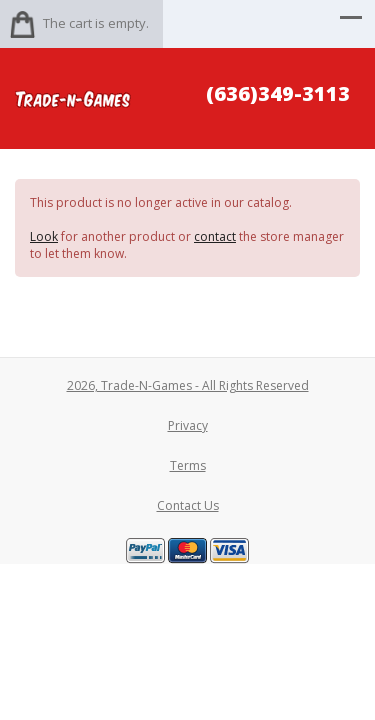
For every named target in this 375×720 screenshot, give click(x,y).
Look (44, 236)
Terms (188, 465)
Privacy (188, 425)
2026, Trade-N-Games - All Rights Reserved (188, 385)
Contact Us (188, 505)
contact (215, 236)
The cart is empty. (96, 23)
